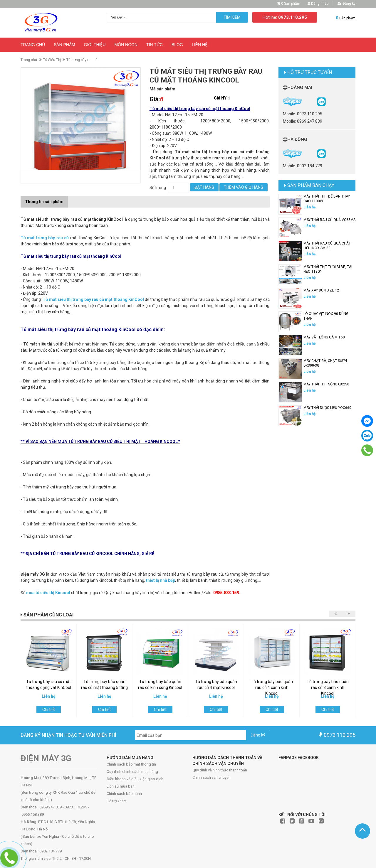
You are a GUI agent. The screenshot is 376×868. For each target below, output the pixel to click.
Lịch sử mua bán (121, 786)
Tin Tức (155, 45)
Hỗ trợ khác (116, 801)
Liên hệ (200, 45)
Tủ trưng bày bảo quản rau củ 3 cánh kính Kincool (328, 687)
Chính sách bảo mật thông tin (131, 764)
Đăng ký (346, 4)
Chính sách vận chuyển (211, 777)
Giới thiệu (95, 45)
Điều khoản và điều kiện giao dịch (135, 779)
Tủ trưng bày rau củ (82, 60)
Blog (177, 45)
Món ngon (126, 45)
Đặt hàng (204, 187)
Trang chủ (33, 45)
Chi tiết (49, 709)
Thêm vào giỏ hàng (244, 187)
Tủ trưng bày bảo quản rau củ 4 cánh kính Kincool (272, 687)
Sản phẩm (291, 4)
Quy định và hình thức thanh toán (220, 770)
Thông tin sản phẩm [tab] (44, 202)
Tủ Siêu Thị (52, 60)
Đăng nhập (318, 4)
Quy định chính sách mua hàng (132, 772)
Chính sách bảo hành (124, 794)
